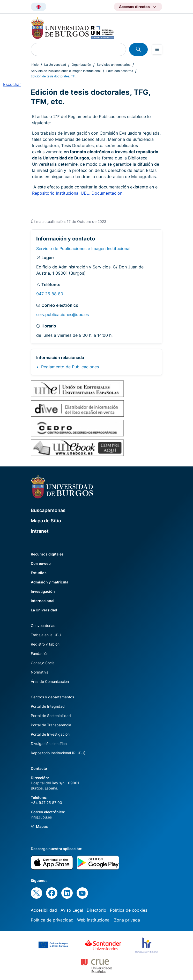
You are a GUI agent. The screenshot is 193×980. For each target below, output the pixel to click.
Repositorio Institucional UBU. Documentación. (78, 193)
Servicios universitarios (114, 65)
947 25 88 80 (50, 294)
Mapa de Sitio (46, 521)
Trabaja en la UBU (46, 635)
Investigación (43, 591)
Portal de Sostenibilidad (51, 716)
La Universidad (55, 65)
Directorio (96, 910)
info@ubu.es (41, 817)
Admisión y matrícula (50, 582)
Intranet (40, 531)
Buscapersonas (48, 510)
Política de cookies (129, 910)
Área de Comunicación (50, 681)
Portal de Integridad (48, 706)
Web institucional (94, 920)
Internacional (43, 601)
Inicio (35, 65)
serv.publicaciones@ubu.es (62, 315)
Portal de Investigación (50, 734)
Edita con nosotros (120, 71)
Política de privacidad (52, 920)
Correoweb (41, 563)
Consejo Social (43, 663)
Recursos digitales (47, 554)
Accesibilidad (44, 910)
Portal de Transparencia (51, 725)
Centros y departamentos (52, 697)
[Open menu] (157, 49)
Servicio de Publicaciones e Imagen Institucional (66, 71)
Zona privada (127, 920)
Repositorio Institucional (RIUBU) (58, 753)
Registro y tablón (45, 644)
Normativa (40, 672)
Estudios (39, 573)
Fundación (40, 653)
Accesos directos (134, 7)
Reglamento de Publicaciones (70, 367)
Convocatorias (43, 626)
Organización (81, 65)
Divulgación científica (49, 744)
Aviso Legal (72, 910)
